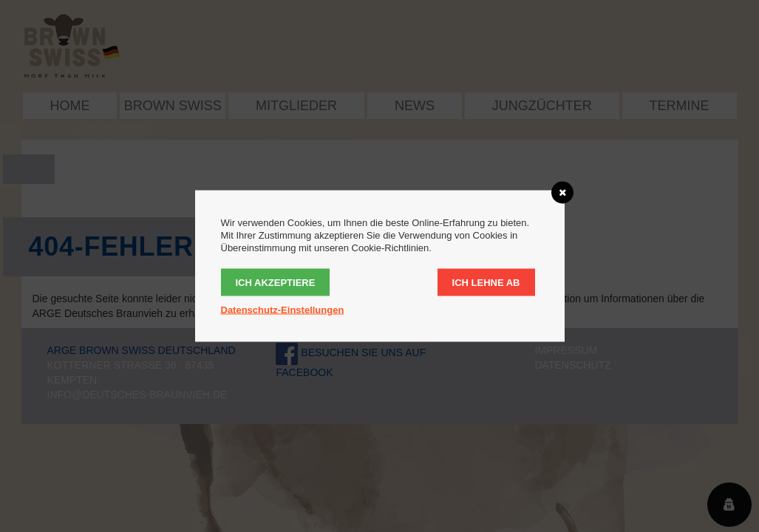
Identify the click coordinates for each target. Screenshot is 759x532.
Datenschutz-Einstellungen (283, 310)
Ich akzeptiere (276, 283)
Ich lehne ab (486, 283)
